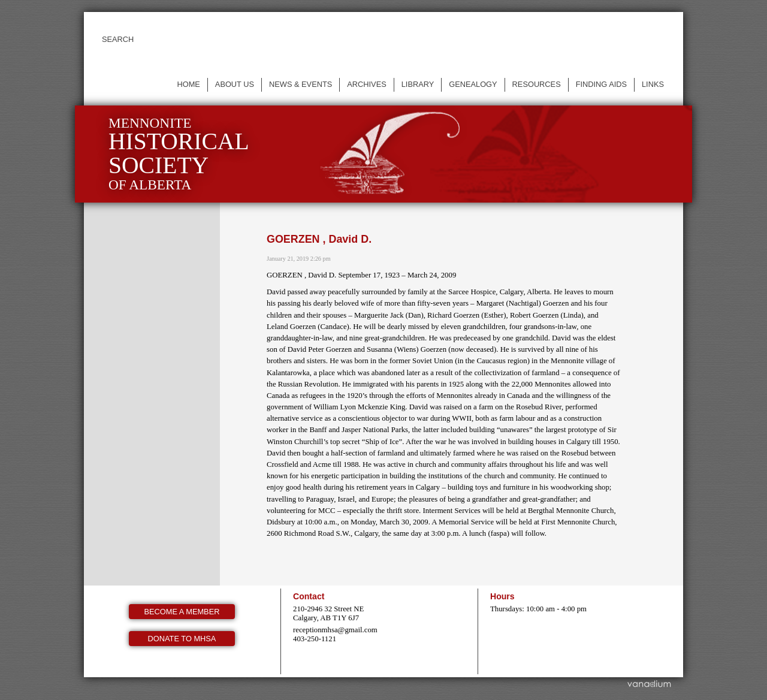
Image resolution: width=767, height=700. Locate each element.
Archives (366, 84)
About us (235, 84)
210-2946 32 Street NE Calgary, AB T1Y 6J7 (328, 613)
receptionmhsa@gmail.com (335, 630)
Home (188, 84)
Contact (309, 596)
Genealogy (473, 84)
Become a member (182, 612)
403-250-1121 (315, 639)
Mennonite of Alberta (179, 154)
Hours (502, 596)
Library (418, 84)
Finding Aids (601, 84)
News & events (301, 84)
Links (653, 84)
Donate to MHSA (182, 639)
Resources (537, 84)
